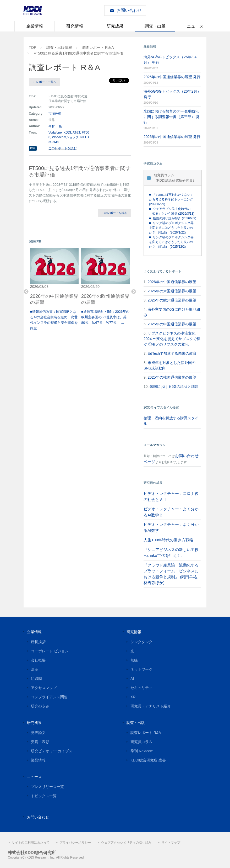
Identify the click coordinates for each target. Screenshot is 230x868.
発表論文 (38, 733)
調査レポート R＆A (98, 47)
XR (133, 697)
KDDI (67, 133)
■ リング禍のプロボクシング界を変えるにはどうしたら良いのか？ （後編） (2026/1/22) (171, 228)
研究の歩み (40, 706)
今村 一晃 (55, 126)
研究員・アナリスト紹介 (151, 706)
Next (134, 292)
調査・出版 (155, 26)
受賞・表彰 (40, 742)
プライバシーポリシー (75, 843)
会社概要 (38, 660)
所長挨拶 (38, 642)
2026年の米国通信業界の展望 (172, 291)
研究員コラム (141, 742)
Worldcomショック (65, 137)
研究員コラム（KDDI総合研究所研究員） (175, 178)
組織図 (36, 679)
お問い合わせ (129, 10)
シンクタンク (141, 642)
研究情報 (75, 26)
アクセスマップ (44, 688)
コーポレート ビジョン (50, 651)
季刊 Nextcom (142, 751)
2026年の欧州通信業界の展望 (172, 300)
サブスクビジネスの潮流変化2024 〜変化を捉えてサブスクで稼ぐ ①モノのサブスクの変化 (172, 339)
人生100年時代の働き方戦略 (168, 540)
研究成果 (115, 26)
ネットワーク (141, 669)
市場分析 (55, 114)
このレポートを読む (63, 148)
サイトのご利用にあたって (31, 843)
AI (132, 679)
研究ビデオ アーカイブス (52, 751)
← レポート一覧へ (44, 82)
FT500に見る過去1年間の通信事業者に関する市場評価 (78, 53)
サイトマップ (171, 843)
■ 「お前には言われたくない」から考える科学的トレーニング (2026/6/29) (171, 199)
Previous (26, 292)
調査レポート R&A (146, 733)
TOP (33, 47)
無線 (134, 660)
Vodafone (55, 133)
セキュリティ (141, 688)
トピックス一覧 (44, 796)
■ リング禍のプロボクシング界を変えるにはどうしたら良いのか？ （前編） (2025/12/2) (171, 242)
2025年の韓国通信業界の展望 (172, 377)
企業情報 (35, 26)
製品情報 (38, 760)
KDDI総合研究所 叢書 (148, 760)
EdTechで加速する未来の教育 (172, 353)
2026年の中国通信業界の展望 (172, 282)
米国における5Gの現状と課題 (174, 387)
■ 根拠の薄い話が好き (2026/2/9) (173, 218)
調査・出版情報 (59, 47)
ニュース (195, 26)
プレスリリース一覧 (47, 787)
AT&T (76, 133)
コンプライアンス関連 (49, 697)
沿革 (35, 669)
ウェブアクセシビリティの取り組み (126, 843)
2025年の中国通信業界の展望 (172, 324)
